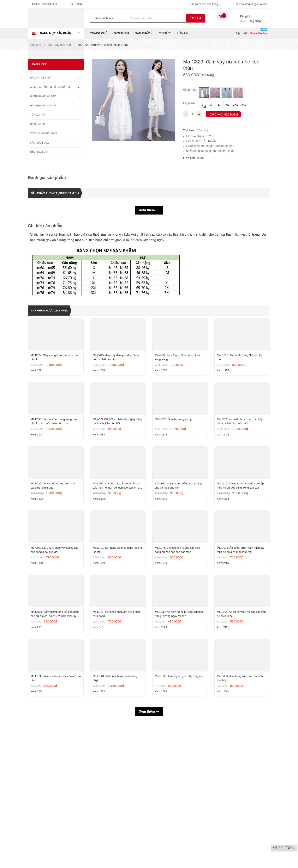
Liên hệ (183, 33)
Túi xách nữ (38, 115)
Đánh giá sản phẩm (47, 178)
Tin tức (165, 33)
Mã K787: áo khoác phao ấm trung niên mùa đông (117, 732)
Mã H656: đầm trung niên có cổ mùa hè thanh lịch (241, 820)
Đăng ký (245, 16)
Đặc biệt (241, 33)
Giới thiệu (121, 33)
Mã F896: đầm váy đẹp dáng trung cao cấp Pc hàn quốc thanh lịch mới (55, 467)
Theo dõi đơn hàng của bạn (250, 4)
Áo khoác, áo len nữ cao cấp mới (51, 87)
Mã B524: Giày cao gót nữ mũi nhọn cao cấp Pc (56, 379)
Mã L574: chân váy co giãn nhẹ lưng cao (180, 818)
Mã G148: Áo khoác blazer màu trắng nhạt (116, 820)
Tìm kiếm (195, 18)
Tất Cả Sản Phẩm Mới (43, 134)
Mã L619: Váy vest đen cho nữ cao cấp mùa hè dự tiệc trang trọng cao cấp (241, 556)
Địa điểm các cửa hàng (205, 4)
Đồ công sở (37, 124)
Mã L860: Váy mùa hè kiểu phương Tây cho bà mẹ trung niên (179, 556)
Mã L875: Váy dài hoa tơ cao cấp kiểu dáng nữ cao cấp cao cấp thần (178, 644)
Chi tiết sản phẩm (45, 225)
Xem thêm (149, 210)
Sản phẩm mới (39, 152)
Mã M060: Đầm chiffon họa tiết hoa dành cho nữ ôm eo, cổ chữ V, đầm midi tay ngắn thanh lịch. (56, 732)
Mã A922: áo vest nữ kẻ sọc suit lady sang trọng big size (53, 556)
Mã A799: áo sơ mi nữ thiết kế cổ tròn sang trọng (178, 379)
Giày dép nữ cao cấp (43, 106)
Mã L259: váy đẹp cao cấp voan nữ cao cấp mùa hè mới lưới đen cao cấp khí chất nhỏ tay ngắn (117, 556)
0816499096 (49, 4)
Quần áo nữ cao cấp (43, 96)
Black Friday (258, 33)
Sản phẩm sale (40, 143)
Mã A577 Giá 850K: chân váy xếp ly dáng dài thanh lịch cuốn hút (115, 467)
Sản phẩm (144, 33)
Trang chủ (99, 33)
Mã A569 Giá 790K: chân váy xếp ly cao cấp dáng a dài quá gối (55, 644)
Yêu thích (76, 4)
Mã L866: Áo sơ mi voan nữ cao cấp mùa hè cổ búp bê (239, 732)
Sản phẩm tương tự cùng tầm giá (60, 193)
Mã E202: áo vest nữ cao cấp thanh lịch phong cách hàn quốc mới (241, 467)
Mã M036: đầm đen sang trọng (174, 465)
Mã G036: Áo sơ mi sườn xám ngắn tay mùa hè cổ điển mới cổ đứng (241, 644)
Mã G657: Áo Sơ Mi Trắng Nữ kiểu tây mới (241, 379)
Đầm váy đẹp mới (41, 78)
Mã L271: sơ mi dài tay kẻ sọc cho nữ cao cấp (54, 820)
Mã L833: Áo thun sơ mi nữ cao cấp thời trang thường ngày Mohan (180, 732)
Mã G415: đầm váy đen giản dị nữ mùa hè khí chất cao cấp (117, 379)
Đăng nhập (254, 21)
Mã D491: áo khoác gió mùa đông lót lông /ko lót (115, 644)
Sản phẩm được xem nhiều (54, 310)
